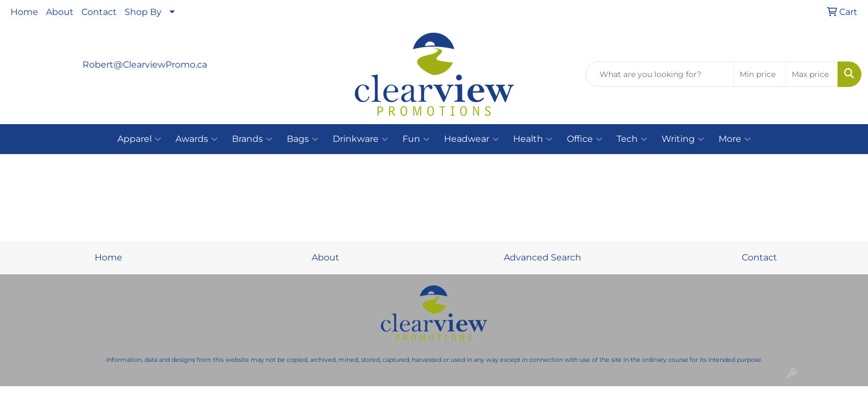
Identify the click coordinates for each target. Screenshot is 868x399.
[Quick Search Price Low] (760, 74)
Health (533, 139)
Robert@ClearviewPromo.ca (145, 65)
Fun (416, 139)
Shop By (143, 12)
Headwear (471, 139)
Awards (197, 139)
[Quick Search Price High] (812, 74)
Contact (99, 12)
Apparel (139, 139)
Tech (632, 139)
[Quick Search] (660, 74)
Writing (683, 139)
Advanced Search (542, 257)
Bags (303, 139)
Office (585, 139)
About (60, 12)
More (735, 139)
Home (24, 12)
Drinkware (360, 139)
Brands (252, 139)
